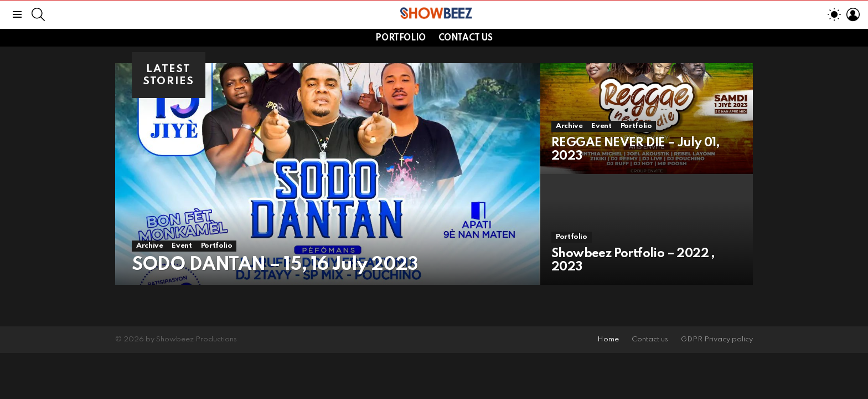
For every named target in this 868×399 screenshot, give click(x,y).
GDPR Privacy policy (717, 339)
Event (182, 246)
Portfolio (400, 38)
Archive (149, 246)
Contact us (466, 38)
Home (608, 339)
